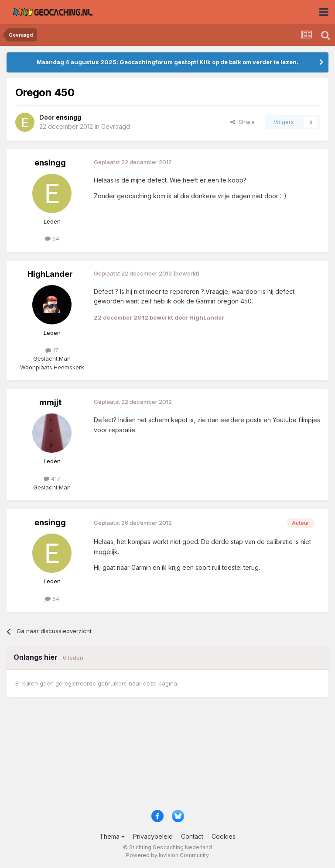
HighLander (50, 274)
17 (52, 350)
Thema (112, 836)
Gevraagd (116, 126)
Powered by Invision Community (167, 855)
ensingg (50, 163)
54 (52, 238)
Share (243, 122)
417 (52, 479)
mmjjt (50, 402)
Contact (192, 836)
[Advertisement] (167, 757)
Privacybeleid (153, 836)
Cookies (224, 836)
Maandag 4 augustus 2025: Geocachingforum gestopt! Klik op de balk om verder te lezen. (167, 62)
